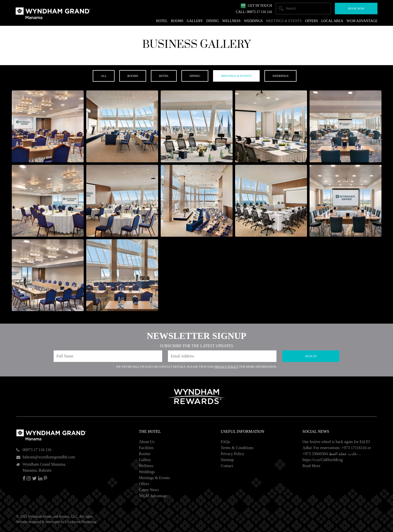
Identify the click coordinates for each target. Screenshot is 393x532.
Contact (227, 466)
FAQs (225, 442)
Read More (312, 466)
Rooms (144, 454)
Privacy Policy (226, 367)
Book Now (356, 9)
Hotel (162, 21)
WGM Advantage (153, 496)
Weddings (147, 472)
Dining (213, 21)
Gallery (145, 460)
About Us (147, 442)
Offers (144, 484)
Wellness (146, 466)
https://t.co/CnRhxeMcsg (323, 460)
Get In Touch (260, 6)
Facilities (146, 448)
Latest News (149, 490)
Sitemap (227, 460)
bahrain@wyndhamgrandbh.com (49, 457)
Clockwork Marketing (80, 522)
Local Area (332, 21)
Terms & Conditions (237, 448)
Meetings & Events (154, 478)
